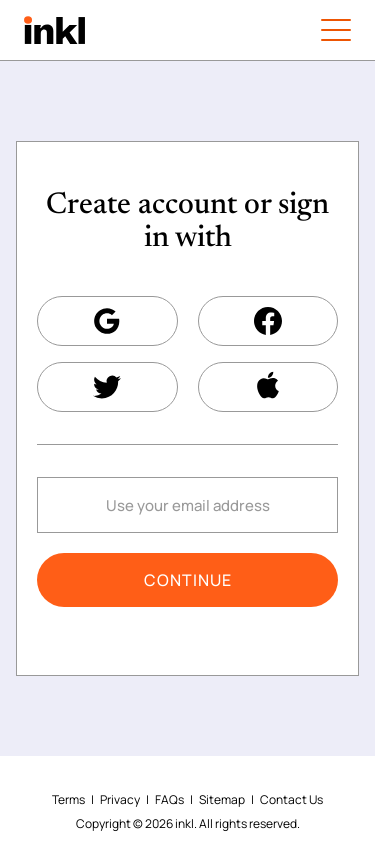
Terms (68, 799)
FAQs (169, 799)
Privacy (120, 799)
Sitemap (222, 799)
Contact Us (291, 799)
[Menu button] (336, 29)
